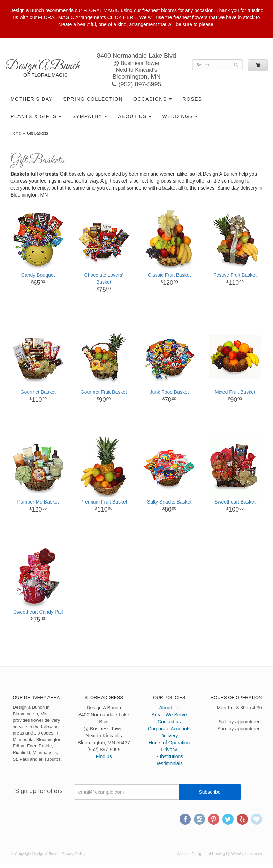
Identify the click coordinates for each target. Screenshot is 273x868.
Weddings (178, 116)
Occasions (150, 99)
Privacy (169, 750)
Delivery (169, 736)
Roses (192, 99)
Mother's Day (32, 99)
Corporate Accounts (169, 729)
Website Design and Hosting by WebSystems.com (219, 854)
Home (16, 133)
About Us (132, 116)
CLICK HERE (122, 17)
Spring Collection (93, 99)
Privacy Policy (74, 854)
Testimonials (169, 763)
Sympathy (87, 116)
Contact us (169, 722)
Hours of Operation (169, 743)
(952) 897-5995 (136, 84)
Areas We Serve (169, 715)
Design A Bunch (42, 66)
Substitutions (169, 756)
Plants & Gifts (33, 116)
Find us (104, 756)
